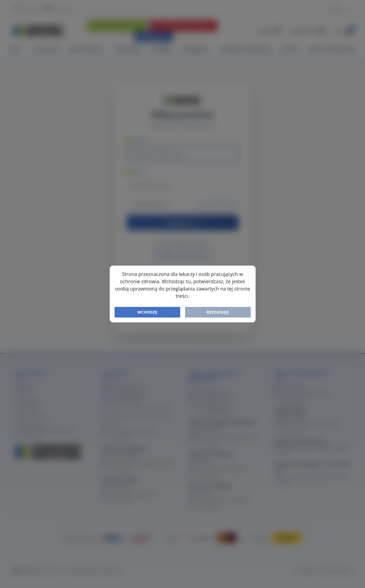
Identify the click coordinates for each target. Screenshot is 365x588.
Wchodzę (147, 312)
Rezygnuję (218, 312)
